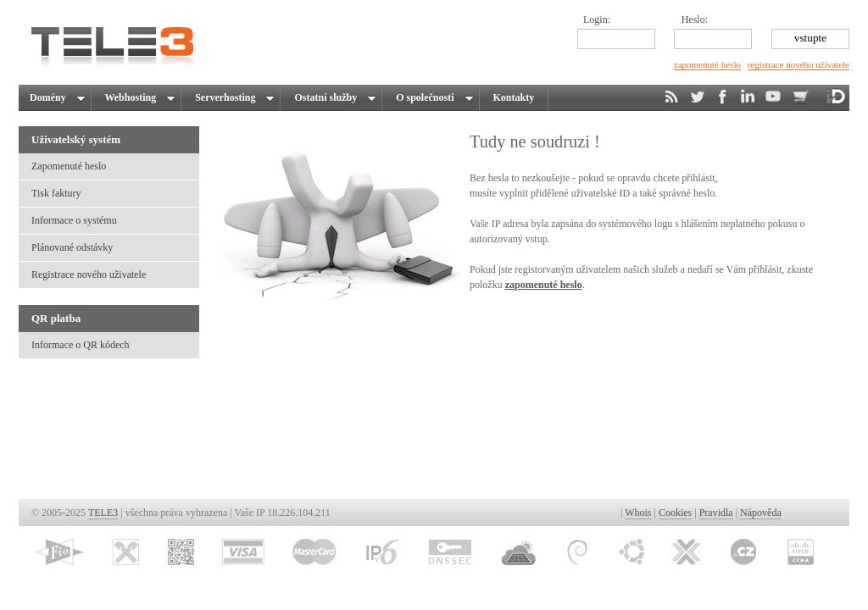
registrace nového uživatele (798, 64)
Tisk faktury (56, 193)
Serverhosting (232, 97)
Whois (638, 513)
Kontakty (514, 97)
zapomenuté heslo (707, 64)
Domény (56, 97)
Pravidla (716, 513)
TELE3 (103, 513)
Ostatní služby (333, 97)
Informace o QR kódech (81, 345)
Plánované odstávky (72, 247)
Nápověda (761, 513)
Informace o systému (74, 220)
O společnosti (432, 97)
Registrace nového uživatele (89, 274)
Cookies (675, 513)
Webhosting (138, 97)
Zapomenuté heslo (69, 166)
